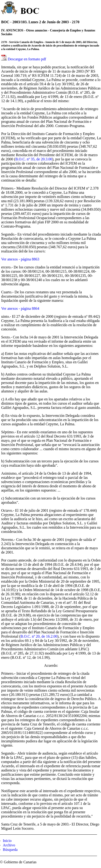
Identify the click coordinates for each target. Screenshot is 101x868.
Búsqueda (10, 850)
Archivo (9, 845)
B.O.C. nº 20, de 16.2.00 (39, 636)
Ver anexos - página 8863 (20, 259)
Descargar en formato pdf (27, 59)
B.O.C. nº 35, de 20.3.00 (34, 159)
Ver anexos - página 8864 (20, 308)
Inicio (7, 841)
